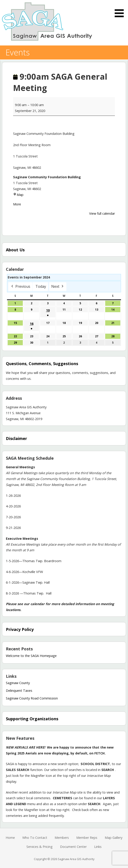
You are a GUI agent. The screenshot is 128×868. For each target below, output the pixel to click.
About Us (15, 250)
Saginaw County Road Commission (32, 698)
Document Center (73, 847)
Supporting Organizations (32, 719)
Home (10, 838)
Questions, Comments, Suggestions (42, 364)
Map (18, 195)
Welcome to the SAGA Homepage (31, 656)
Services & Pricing (40, 847)
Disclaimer (16, 438)
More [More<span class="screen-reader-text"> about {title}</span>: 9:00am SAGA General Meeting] (17, 204)
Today (41, 286)
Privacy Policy (20, 629)
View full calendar (102, 213)
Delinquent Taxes (19, 691)
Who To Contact (35, 838)
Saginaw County (18, 683)
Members (62, 838)
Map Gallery (114, 838)
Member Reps (87, 838)
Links (98, 847)
